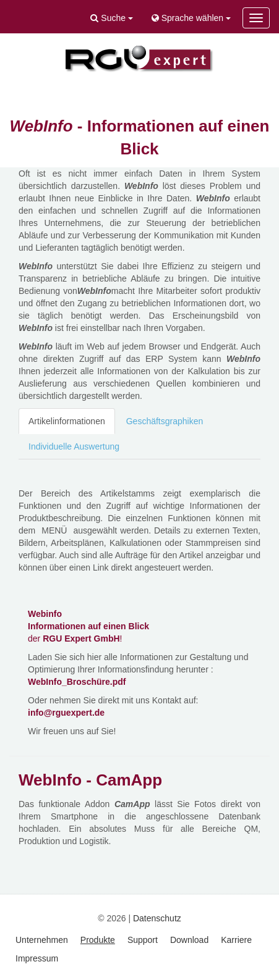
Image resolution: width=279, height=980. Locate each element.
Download (189, 940)
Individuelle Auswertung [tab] (74, 446)
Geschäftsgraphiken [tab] (165, 421)
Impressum (37, 958)
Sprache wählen (191, 18)
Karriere (236, 940)
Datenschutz (157, 918)
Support (143, 940)
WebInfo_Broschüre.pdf (77, 682)
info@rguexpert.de (66, 713)
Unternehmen (42, 940)
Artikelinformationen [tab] (67, 421)
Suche (111, 18)
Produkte (98, 940)
